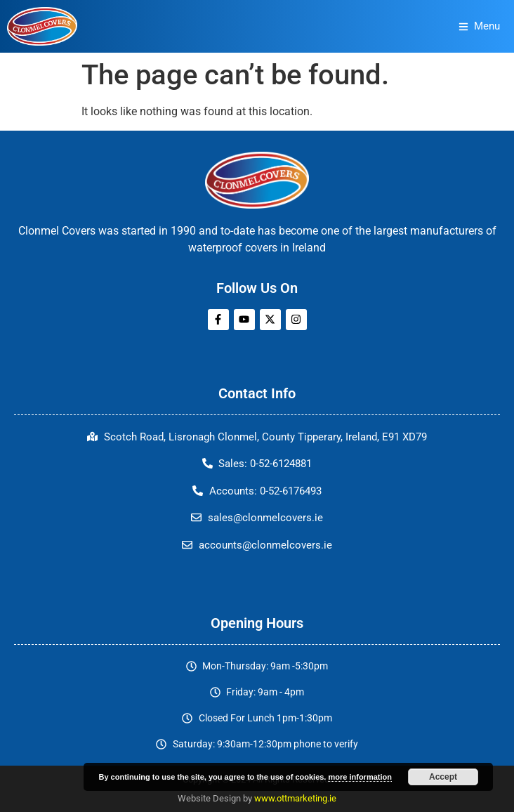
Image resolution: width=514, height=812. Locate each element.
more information (360, 777)
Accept (443, 777)
